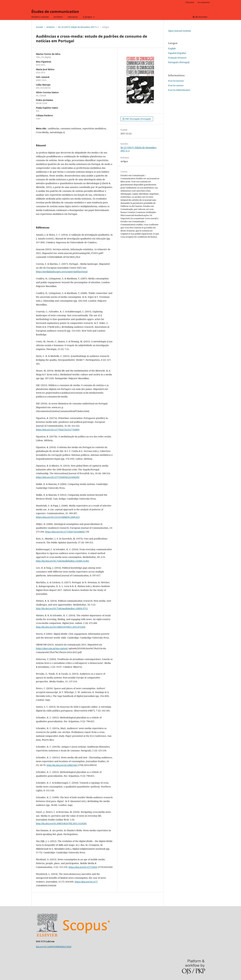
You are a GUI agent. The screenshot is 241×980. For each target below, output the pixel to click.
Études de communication (55, 11)
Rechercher (200, 17)
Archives (58, 17)
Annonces (73, 17)
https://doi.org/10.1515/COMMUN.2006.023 (58, 517)
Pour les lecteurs (176, 81)
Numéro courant (40, 17)
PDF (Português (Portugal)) (138, 119)
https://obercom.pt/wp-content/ (52, 648)
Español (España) (177, 53)
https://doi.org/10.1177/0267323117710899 (58, 430)
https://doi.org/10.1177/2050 (83, 867)
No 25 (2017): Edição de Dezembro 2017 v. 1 (78, 27)
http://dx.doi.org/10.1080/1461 (62, 765)
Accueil (39, 27)
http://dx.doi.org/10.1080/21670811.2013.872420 (61, 627)
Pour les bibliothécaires (179, 90)
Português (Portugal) (179, 62)
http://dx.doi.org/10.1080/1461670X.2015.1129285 (61, 823)
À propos (88, 17)
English (172, 48)
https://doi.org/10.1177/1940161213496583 (58, 477)
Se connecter (204, 2)
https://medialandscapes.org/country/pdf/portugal (62, 272)
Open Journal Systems (180, 31)
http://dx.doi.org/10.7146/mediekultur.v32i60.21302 (62, 561)
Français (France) (177, 58)
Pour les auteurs (176, 85)
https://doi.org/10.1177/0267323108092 (65, 532)
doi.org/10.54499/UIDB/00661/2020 (54, 947)
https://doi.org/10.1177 (86, 882)
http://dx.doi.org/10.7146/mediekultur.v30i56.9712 (62, 608)
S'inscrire (190, 2)
